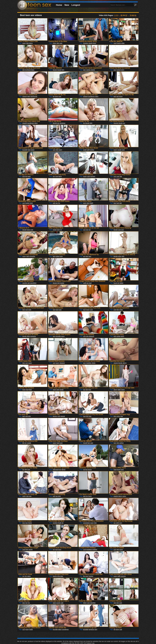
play (87, 390)
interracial (56, 469)
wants (123, 390)
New (67, 5)
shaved (25, 96)
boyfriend (28, 70)
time (90, 390)
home (90, 496)
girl (115, 629)
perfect (92, 150)
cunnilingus (91, 96)
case (92, 443)
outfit (88, 150)
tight (91, 123)
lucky (58, 230)
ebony (31, 43)
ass (118, 96)
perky (123, 70)
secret (90, 469)
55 (122, 15)
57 (126, 15)
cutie (58, 390)
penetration (87, 523)
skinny (125, 363)
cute (121, 629)
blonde (55, 70)
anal (54, 203)
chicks (94, 363)
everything (33, 283)
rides (88, 203)
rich (118, 283)
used (122, 469)
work (85, 203)
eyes (59, 576)
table (119, 390)
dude (28, 336)
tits (54, 96)
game (29, 576)
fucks (28, 230)
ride (121, 176)
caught (91, 43)
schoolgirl (32, 256)
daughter (93, 603)
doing (60, 176)
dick (28, 43)
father (122, 283)
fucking (91, 576)
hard (29, 150)
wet (29, 283)
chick (31, 203)
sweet (33, 150)
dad (121, 203)
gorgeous (62, 123)
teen (84, 70)
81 (135, 15)
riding (29, 96)
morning (93, 176)
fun (59, 203)
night (118, 523)
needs (55, 230)
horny (118, 629)
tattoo (60, 629)
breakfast (89, 549)
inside (57, 256)
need (115, 43)
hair (89, 443)
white (123, 43)
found (115, 283)
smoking (86, 43)
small (85, 150)
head (115, 469)
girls (57, 150)
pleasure (92, 336)
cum (54, 150)
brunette (25, 150)
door (62, 576)
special (63, 416)
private (61, 390)
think (30, 390)
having (119, 43)
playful (93, 70)
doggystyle (34, 96)
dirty (30, 416)
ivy (61, 230)
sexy (123, 230)
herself (59, 70)
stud (90, 283)
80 (133, 15)
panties (88, 70)
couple (119, 150)
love (27, 523)
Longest (76, 5)
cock (61, 43)
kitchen (55, 416)
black (33, 70)
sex (54, 176)
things (30, 523)
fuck (24, 176)
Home (59, 5)
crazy (87, 576)
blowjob (116, 123)
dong (94, 43)
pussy (24, 43)
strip (63, 70)
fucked (119, 70)
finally (91, 203)
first (26, 176)
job (84, 469)
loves (56, 96)
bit (63, 523)
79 (131, 15)
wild (26, 469)
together (89, 363)
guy (124, 123)
